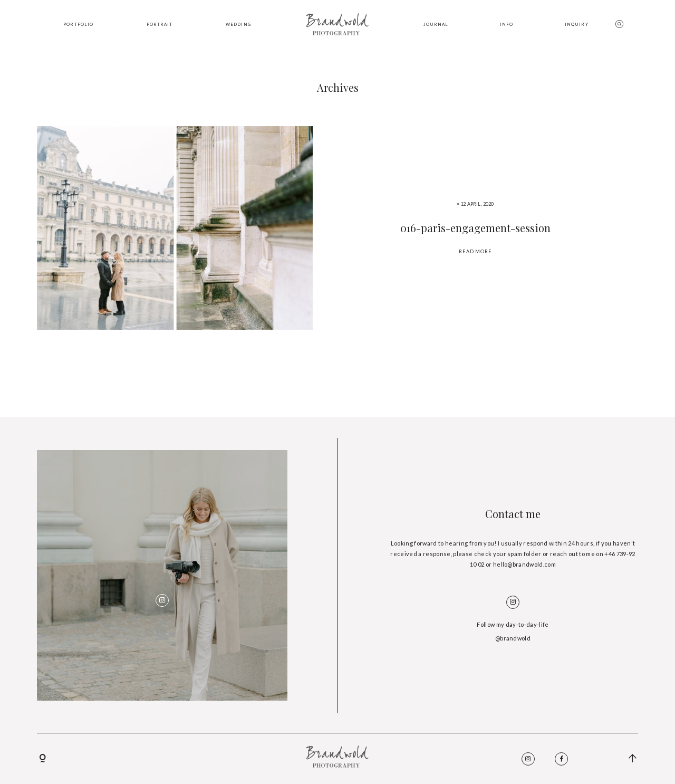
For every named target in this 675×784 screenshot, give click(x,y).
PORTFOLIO (78, 24)
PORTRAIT (160, 24)
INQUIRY (577, 24)
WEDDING (238, 24)
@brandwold (513, 638)
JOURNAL (436, 24)
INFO (507, 24)
